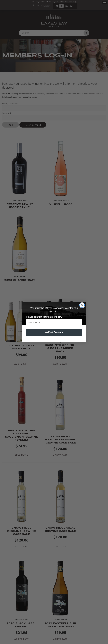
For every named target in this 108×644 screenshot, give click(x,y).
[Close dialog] (82, 305)
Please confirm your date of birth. (44, 317)
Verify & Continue (54, 332)
